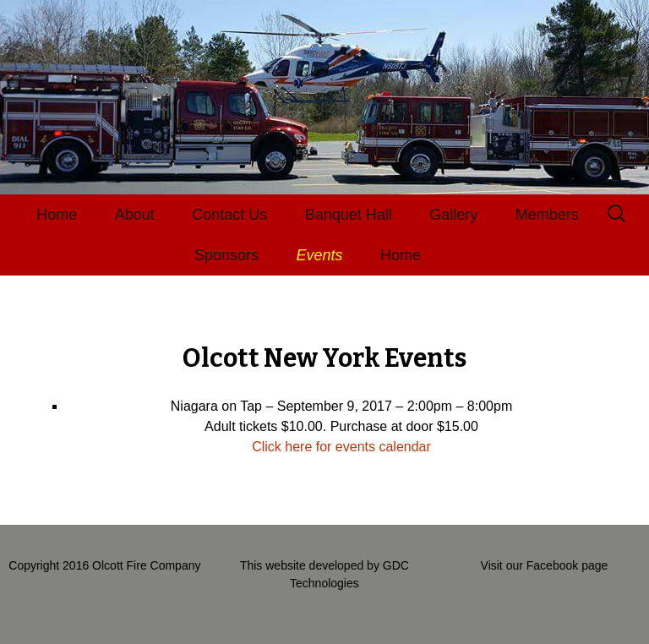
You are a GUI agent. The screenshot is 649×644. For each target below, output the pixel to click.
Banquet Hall (349, 215)
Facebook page (567, 565)
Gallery (453, 215)
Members (547, 215)
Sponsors (226, 255)
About (135, 215)
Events (320, 255)
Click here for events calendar (341, 447)
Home (57, 215)
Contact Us (229, 215)
